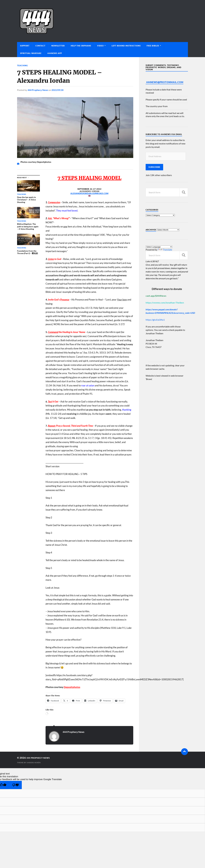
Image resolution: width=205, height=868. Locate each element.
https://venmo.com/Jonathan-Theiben (165, 303)
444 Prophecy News (38, 90)
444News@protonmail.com (165, 82)
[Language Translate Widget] (159, 247)
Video (100, 46)
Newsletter (58, 46)
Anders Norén (35, 762)
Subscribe (154, 167)
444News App (55, 53)
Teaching (23, 65)
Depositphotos (72, 687)
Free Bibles (153, 46)
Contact (40, 46)
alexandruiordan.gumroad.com (89, 193)
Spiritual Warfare (31, 53)
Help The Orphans (81, 46)
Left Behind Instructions (126, 46)
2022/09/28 (58, 90)
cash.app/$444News (156, 296)
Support (25, 46)
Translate (165, 250)
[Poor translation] (16, 785)
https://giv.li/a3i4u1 (155, 320)
